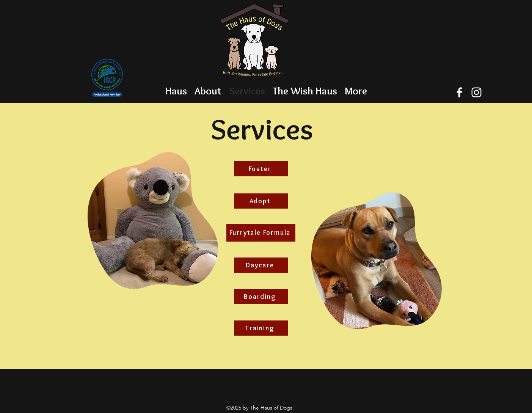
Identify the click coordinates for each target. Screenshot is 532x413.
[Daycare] (261, 265)
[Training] (261, 328)
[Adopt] (261, 201)
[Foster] (261, 169)
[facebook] (459, 92)
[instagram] (476, 92)
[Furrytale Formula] (261, 233)
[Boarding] (261, 297)
